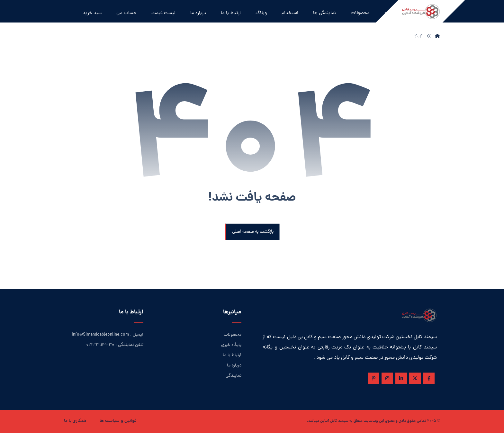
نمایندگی (234, 376)
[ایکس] (415, 378)
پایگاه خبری (231, 345)
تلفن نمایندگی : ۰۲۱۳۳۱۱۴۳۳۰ (115, 345)
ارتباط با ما (232, 355)
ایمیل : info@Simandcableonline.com (108, 335)
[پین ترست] (373, 378)
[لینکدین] (401, 378)
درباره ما (234, 366)
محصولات (233, 335)
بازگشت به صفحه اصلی (253, 232)
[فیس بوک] (429, 378)
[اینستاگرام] (387, 378)
